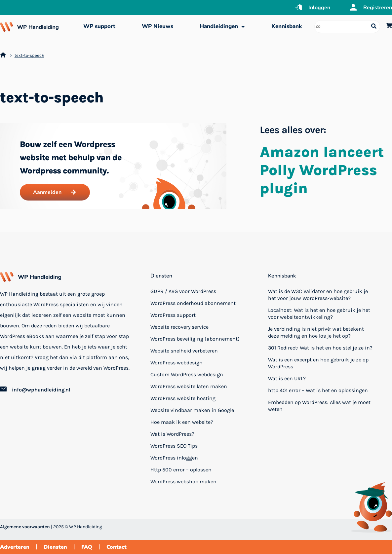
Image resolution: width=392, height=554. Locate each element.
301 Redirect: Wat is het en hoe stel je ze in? (320, 348)
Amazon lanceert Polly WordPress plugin (322, 170)
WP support (99, 26)
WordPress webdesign (176, 363)
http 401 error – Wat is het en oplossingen (318, 390)
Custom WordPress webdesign (187, 374)
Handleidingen (222, 27)
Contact (117, 547)
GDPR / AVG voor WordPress (183, 291)
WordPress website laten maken (189, 386)
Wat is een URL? (287, 378)
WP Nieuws (157, 26)
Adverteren (15, 547)
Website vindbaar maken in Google (192, 410)
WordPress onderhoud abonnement (193, 303)
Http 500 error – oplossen (181, 470)
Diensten (161, 276)
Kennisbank (287, 26)
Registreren (378, 8)
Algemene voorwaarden (25, 527)
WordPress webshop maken (183, 481)
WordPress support (173, 315)
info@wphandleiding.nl (41, 390)
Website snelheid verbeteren (184, 351)
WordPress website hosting (183, 398)
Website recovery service (179, 327)
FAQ (87, 547)
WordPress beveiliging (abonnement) (195, 339)
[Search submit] (374, 27)
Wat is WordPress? (172, 434)
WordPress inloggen (174, 458)
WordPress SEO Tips (174, 446)
